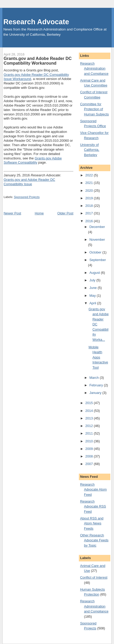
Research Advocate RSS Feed (93, 506)
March (94, 378)
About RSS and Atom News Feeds (92, 523)
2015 (90, 403)
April (93, 303)
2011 (90, 433)
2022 (90, 175)
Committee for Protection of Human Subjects (94, 109)
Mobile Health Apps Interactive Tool (98, 357)
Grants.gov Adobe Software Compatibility (33, 160)
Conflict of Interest (94, 577)
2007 (90, 464)
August (95, 273)
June (93, 288)
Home (39, 213)
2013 (90, 418)
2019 (90, 198)
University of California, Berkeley (90, 150)
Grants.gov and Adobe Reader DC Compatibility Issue (29, 182)
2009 (90, 449)
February (97, 385)
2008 (90, 456)
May (93, 296)
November (97, 240)
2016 (90, 221)
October (96, 252)
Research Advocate (36, 22)
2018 (90, 206)
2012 (90, 426)
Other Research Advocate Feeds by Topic (94, 540)
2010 (90, 441)
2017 (90, 213)
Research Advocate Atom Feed (93, 490)
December (97, 227)
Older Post (65, 213)
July (93, 280)
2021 (90, 183)
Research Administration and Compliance (94, 69)
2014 (90, 411)
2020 (90, 191)
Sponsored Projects (27, 197)
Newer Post (12, 213)
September (98, 260)
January (96, 393)
